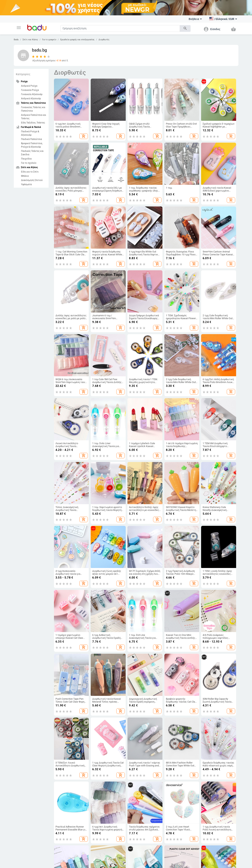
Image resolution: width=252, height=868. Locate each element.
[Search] (120, 28)
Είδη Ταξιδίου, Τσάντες (33, 123)
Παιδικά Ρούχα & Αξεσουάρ (30, 133)
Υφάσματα (26, 184)
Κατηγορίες (23, 74)
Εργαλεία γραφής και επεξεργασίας (77, 40)
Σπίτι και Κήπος (30, 40)
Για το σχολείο (29, 163)
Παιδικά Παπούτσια (31, 139)
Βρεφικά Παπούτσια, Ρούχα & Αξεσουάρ (32, 145)
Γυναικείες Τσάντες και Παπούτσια (33, 109)
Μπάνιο (25, 176)
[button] (19, 28)
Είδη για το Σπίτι (30, 172)
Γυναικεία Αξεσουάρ (32, 94)
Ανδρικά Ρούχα (29, 86)
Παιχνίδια (26, 159)
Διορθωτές (104, 40)
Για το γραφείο (49, 40)
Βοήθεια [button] (195, 19)
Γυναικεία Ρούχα (30, 90)
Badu (16, 40)
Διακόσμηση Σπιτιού (32, 180)
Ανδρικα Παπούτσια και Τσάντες (34, 117)
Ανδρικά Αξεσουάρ (31, 99)
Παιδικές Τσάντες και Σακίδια (32, 153)
